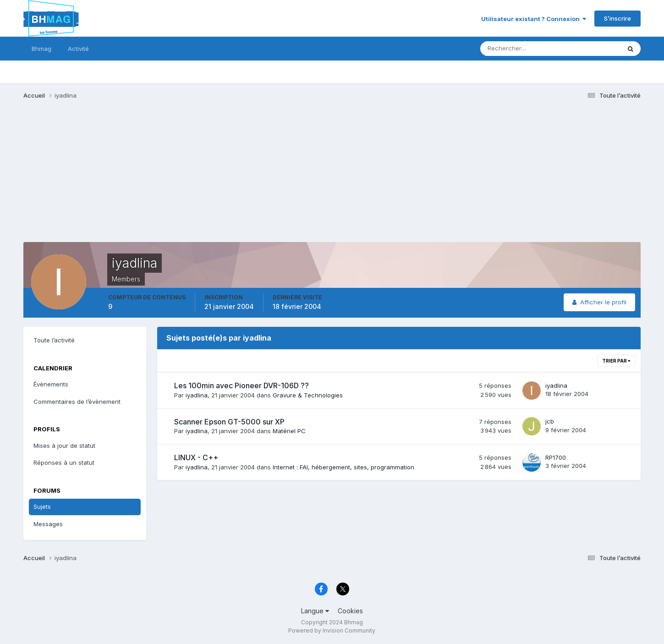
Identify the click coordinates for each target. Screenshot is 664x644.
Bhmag (41, 49)
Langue (315, 611)
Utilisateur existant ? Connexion (534, 19)
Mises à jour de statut (64, 446)
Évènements (51, 384)
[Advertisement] (190, 178)
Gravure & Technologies (308, 395)
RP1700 (556, 457)
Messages (48, 524)
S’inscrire (617, 18)
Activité (78, 49)
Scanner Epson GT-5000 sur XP (229, 422)
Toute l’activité (54, 340)
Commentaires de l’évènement (77, 402)
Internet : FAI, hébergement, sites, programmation (343, 467)
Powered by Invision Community (332, 630)
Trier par (616, 361)
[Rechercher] (513, 49)
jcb (550, 421)
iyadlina (197, 395)
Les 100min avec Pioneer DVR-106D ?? (241, 385)
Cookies (350, 611)
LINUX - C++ (196, 457)
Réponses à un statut (64, 462)
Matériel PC (289, 431)
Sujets (42, 506)
